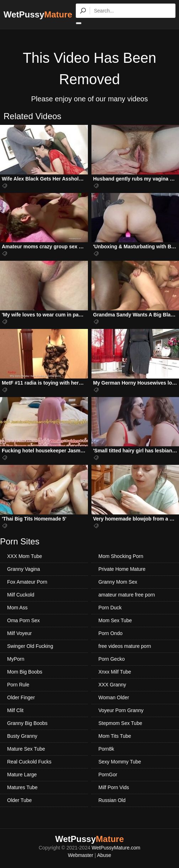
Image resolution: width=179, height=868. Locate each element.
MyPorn (16, 659)
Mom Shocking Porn (121, 556)
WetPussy (38, 14)
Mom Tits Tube (115, 736)
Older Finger (21, 697)
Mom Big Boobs (25, 672)
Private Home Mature (122, 569)
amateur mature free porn (127, 595)
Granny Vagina (23, 569)
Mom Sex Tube (115, 620)
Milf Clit (15, 710)
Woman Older (114, 697)
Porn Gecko (112, 659)
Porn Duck (110, 608)
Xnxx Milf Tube (115, 672)
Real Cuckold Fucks (29, 762)
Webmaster (81, 855)
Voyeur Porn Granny (121, 710)
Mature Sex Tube (26, 749)
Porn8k (106, 749)
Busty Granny (22, 736)
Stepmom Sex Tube (120, 723)
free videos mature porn (125, 646)
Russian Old (112, 800)
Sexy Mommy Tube (120, 762)
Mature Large (22, 775)
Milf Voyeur (19, 633)
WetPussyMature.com (116, 848)
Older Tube (19, 800)
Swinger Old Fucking (30, 646)
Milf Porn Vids (114, 787)
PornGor (108, 775)
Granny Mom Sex (118, 582)
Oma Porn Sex (23, 620)
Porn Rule (18, 685)
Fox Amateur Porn (27, 582)
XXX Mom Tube (25, 556)
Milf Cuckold (21, 595)
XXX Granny (112, 685)
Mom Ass (17, 608)
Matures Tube (22, 787)
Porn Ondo (111, 633)
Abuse (104, 855)
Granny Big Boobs (27, 723)
